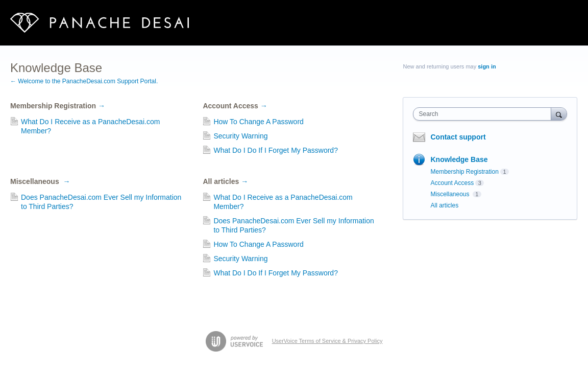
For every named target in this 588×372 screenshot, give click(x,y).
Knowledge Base (459, 159)
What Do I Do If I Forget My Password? (276, 150)
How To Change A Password (258, 122)
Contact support (458, 137)
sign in (487, 66)
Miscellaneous (40, 181)
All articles (225, 181)
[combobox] (484, 114)
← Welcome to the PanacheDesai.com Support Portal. (84, 81)
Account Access (235, 106)
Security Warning (240, 136)
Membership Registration (58, 106)
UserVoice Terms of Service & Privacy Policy (327, 341)
